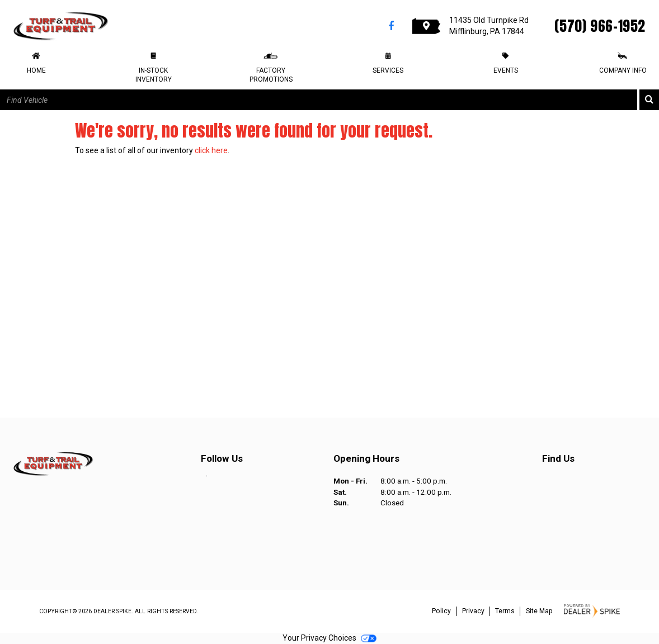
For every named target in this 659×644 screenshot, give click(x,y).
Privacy (473, 611)
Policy (441, 611)
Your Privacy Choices (329, 638)
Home (36, 70)
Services (388, 70)
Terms (505, 611)
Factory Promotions (271, 75)
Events (506, 70)
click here (211, 150)
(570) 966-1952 (600, 26)
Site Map (539, 611)
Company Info (623, 70)
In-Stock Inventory (154, 75)
